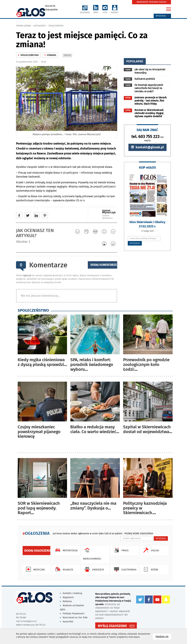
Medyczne (35, 569)
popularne (135, 61)
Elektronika (124, 569)
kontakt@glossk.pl (147, 147)
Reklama (67, 601)
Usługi (150, 550)
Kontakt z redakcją (72, 593)
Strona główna (24, 26)
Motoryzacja (66, 550)
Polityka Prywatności (74, 614)
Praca (120, 550)
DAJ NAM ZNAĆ (147, 130)
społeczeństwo (56, 26)
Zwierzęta (93, 569)
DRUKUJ (68, 56)
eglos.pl (50, 6)
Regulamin (68, 597)
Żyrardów (51, 10)
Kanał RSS (68, 622)
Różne (150, 569)
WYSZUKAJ (135, 243)
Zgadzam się (163, 636)
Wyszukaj (162, 16)
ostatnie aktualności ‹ (108, 217)
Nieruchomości (92, 553)
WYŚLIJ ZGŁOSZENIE (112, 626)
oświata (50, 55)
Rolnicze (63, 569)
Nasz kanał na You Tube (75, 618)
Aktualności (40, 26)
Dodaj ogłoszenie (37, 551)
